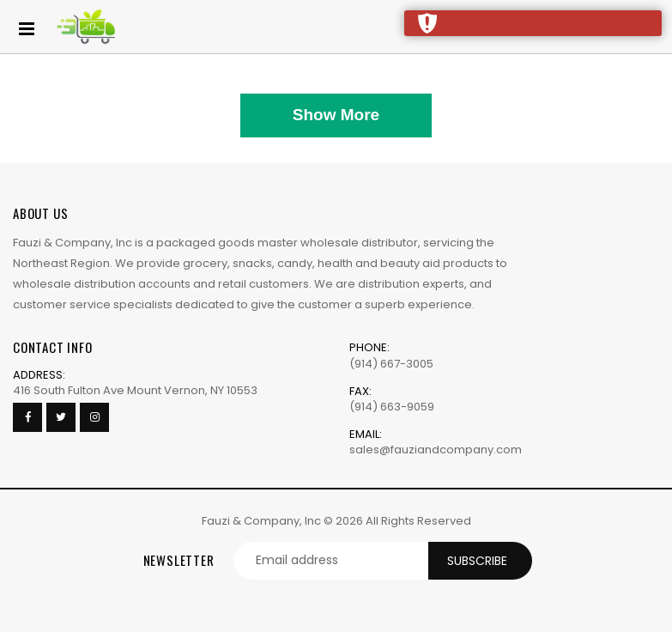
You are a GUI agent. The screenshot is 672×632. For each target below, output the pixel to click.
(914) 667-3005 (391, 364)
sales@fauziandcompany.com (436, 450)
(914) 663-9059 (392, 407)
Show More (336, 115)
